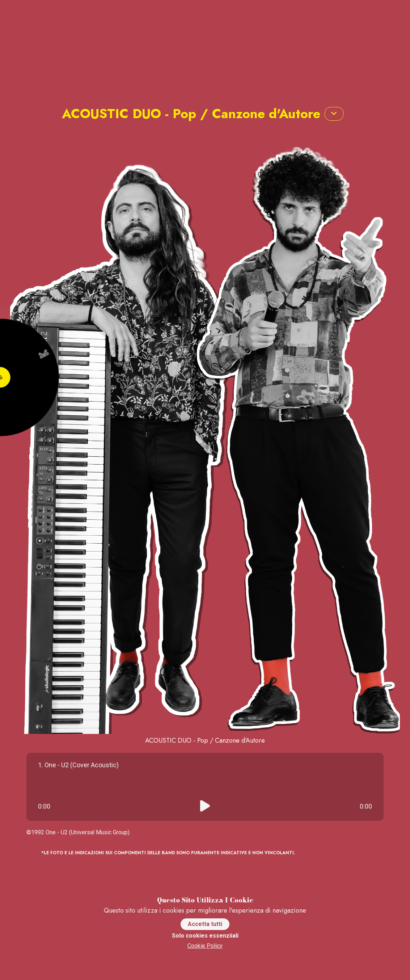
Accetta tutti (205, 924)
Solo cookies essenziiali (205, 936)
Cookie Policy (205, 946)
